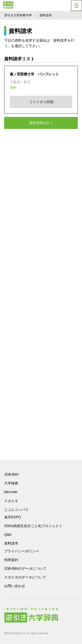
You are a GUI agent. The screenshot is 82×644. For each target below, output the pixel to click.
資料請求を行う (41, 123)
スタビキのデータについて (25, 577)
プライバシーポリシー (22, 551)
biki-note (11, 492)
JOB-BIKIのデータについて (25, 569)
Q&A (8, 535)
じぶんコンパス (16, 509)
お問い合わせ (15, 586)
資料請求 (11, 543)
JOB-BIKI (11, 475)
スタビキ (11, 501)
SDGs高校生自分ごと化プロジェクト (33, 526)
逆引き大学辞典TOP (18, 15)
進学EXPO (12, 517)
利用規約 (11, 560)
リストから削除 (41, 102)
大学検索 (11, 483)
